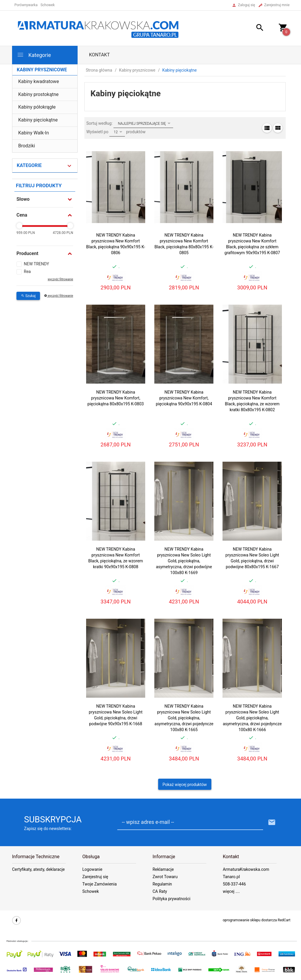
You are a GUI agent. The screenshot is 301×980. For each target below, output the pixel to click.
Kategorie (34, 55)
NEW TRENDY (36, 264)
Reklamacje (163, 869)
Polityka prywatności (172, 899)
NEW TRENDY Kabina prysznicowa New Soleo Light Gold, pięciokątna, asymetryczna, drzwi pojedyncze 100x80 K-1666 (252, 718)
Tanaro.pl (231, 877)
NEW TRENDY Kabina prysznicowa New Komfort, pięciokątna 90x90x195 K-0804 (184, 398)
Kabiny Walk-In (34, 133)
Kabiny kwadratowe (39, 81)
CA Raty (160, 891)
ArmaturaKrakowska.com (246, 869)
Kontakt (100, 55)
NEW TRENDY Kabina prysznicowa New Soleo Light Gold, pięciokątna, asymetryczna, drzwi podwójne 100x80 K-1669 (184, 561)
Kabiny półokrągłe (37, 107)
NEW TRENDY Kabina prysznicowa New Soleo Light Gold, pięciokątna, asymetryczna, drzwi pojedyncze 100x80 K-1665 (184, 718)
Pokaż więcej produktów (185, 785)
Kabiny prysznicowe (42, 70)
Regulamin (162, 884)
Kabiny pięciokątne (38, 120)
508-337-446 (234, 884)
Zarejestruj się (95, 877)
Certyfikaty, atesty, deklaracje (38, 869)
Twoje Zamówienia (100, 884)
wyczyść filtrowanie (60, 279)
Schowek (91, 891)
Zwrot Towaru (165, 877)
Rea (27, 271)
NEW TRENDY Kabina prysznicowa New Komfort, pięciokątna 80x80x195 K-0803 (116, 398)
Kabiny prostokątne (38, 94)
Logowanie (92, 869)
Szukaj (28, 296)
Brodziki (27, 146)
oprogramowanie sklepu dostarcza (250, 920)
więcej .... (231, 891)
